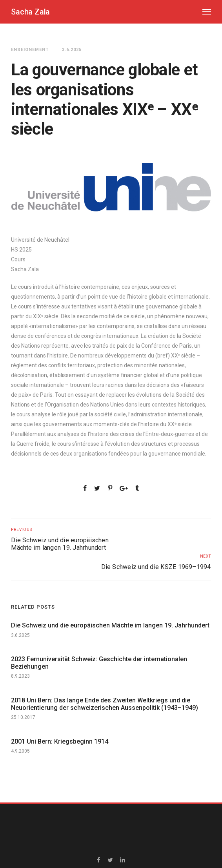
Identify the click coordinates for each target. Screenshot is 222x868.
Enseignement (30, 50)
